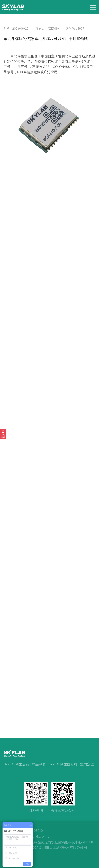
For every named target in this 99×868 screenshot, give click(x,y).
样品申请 (39, 764)
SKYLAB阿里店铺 (16, 764)
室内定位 (87, 764)
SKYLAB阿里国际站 (63, 764)
